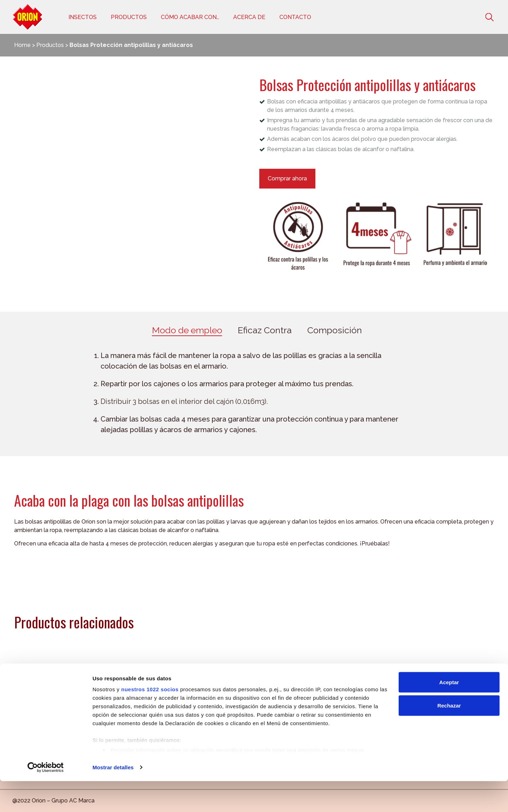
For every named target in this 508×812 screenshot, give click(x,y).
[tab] (187, 331)
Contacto (295, 17)
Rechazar (449, 736)
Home (22, 45)
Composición (335, 331)
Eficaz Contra (265, 331)
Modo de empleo (187, 331)
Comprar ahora (287, 178)
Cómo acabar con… (190, 17)
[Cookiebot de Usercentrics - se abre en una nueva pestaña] (46, 798)
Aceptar (449, 713)
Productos (129, 17)
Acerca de (249, 17)
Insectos (83, 17)
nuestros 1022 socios (150, 720)
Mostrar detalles (113, 798)
